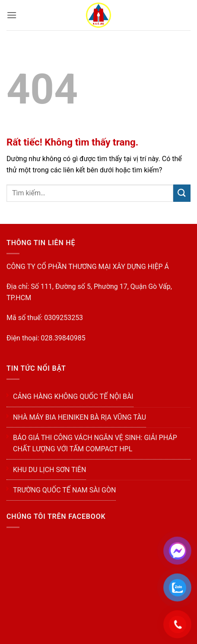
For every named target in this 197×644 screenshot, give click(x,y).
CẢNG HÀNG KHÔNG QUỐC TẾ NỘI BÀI (73, 396)
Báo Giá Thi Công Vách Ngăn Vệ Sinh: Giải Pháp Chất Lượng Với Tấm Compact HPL (95, 443)
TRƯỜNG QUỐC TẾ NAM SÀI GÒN (64, 490)
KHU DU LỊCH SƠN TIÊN (49, 470)
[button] (12, 15)
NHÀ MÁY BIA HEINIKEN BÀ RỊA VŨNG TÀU (79, 417)
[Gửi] (182, 193)
